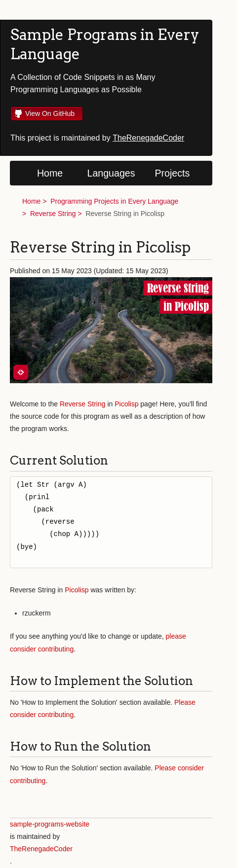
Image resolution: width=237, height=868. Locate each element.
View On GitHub (50, 113)
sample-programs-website (50, 824)
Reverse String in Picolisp (125, 214)
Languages (111, 173)
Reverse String (53, 214)
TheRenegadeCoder (148, 138)
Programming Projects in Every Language (114, 201)
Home (50, 173)
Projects (173, 173)
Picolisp (126, 404)
